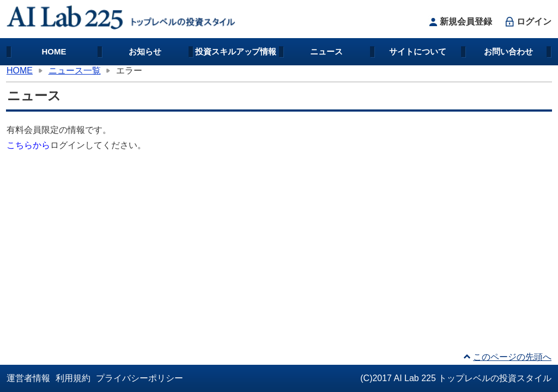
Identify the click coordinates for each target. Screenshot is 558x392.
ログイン (527, 22)
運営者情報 (28, 378)
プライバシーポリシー (139, 378)
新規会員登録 (459, 22)
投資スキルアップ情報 (236, 51)
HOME (54, 51)
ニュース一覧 (75, 71)
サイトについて (418, 51)
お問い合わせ (508, 51)
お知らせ (145, 51)
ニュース (326, 51)
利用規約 (73, 378)
